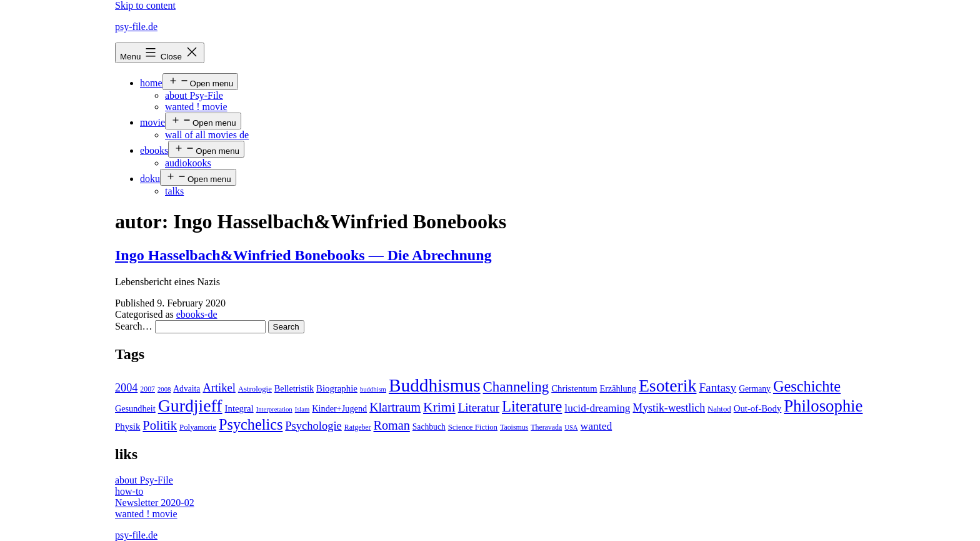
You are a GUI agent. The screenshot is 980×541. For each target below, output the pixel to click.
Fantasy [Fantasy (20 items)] (717, 387)
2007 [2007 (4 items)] (147, 389)
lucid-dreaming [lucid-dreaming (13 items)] (597, 408)
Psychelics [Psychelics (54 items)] (251, 424)
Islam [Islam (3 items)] (302, 409)
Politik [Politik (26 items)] (160, 425)
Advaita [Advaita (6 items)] (187, 389)
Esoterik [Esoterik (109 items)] (668, 386)
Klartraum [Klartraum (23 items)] (395, 407)
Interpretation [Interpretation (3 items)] (274, 409)
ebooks (154, 150)
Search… (134, 326)
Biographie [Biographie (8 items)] (337, 388)
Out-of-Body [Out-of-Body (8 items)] (758, 408)
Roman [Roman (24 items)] (392, 425)
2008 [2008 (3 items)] (164, 389)
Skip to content (145, 5)
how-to (129, 491)
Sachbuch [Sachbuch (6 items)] (429, 427)
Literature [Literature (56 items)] (532, 406)
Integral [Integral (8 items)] (239, 408)
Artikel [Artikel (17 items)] (219, 388)
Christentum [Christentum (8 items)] (574, 388)
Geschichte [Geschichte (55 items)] (807, 386)
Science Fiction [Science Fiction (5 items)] (473, 427)
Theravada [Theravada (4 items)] (546, 427)
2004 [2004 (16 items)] (126, 388)
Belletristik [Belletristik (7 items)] (294, 388)
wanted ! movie (196, 107)
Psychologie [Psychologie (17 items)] (313, 426)
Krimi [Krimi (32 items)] (439, 407)
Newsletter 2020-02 (155, 503)
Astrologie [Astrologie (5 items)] (255, 389)
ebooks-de (197, 314)
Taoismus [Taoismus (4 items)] (514, 427)
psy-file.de (136, 27)
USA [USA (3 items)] (571, 427)
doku (150, 179)
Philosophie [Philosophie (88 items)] (823, 406)
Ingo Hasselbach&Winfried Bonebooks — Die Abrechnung (303, 255)
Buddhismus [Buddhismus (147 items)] (435, 385)
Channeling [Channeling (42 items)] (516, 387)
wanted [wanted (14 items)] (597, 426)
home (151, 83)
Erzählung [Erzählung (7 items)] (617, 388)
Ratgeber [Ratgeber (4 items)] (358, 427)
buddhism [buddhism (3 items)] (373, 389)
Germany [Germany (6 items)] (755, 389)
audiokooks (188, 163)
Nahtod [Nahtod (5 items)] (719, 409)
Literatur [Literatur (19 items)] (479, 407)
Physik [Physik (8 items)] (127, 427)
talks (174, 191)
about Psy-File (194, 95)
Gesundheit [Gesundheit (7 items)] (135, 408)
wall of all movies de (207, 135)
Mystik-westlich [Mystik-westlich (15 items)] (669, 408)
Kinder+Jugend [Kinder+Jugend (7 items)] (339, 408)
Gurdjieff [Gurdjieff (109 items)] (190, 406)
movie (152, 122)
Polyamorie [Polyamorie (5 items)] (198, 427)
